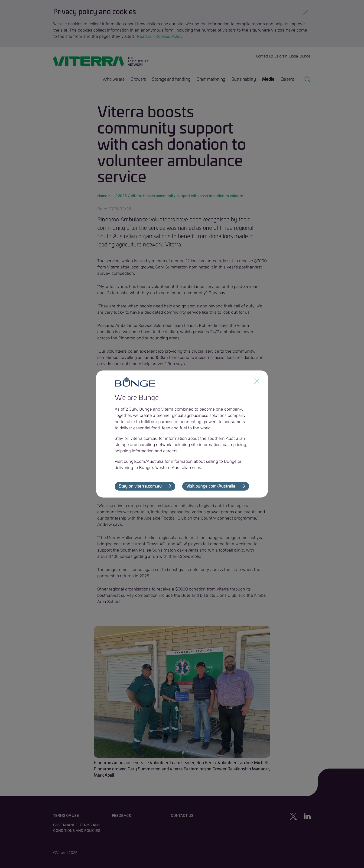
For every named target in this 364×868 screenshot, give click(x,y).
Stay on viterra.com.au (140, 486)
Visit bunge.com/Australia (211, 486)
